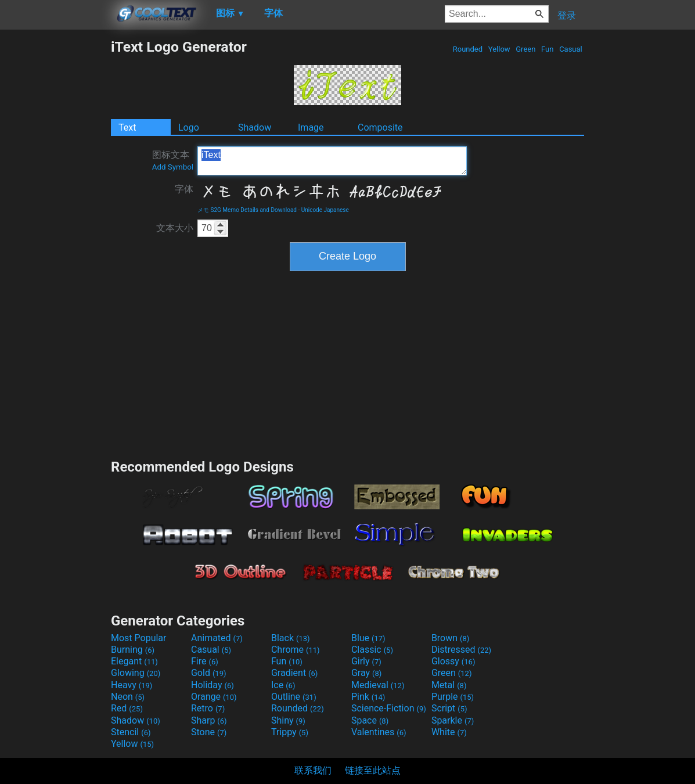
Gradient (294, 673)
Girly (366, 661)
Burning (133, 650)
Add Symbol (173, 167)
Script (449, 708)
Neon (128, 697)
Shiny (288, 720)
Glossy (453, 661)
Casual (571, 49)
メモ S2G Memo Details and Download (247, 210)
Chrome (296, 650)
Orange (214, 697)
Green (526, 49)
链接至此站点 (373, 770)
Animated (217, 638)
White (449, 732)
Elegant (134, 661)
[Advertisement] (55, 213)
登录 (567, 15)
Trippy (290, 732)
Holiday (213, 685)
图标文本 (173, 160)
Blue (368, 638)
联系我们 (313, 770)
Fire (205, 661)
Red (127, 708)
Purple (453, 697)
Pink (368, 697)
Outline (294, 697)
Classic (372, 650)
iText (332, 161)
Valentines (379, 732)
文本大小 (175, 228)
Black (291, 638)
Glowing (136, 673)
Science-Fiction (389, 708)
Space (370, 720)
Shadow (255, 127)
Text (127, 127)
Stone (209, 732)
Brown (450, 638)
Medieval (378, 685)
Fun (548, 49)
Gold (209, 673)
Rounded (468, 49)
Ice (283, 685)
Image (311, 127)
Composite (380, 127)
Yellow (499, 49)
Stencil (131, 732)
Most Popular (139, 638)
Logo (189, 127)
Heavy (132, 685)
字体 (184, 189)
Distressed (461, 650)
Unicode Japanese (325, 210)
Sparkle (453, 720)
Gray (366, 673)
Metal (449, 685)
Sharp (209, 720)
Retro (208, 708)
